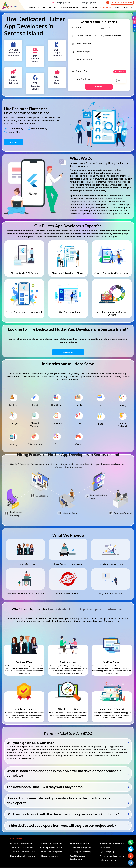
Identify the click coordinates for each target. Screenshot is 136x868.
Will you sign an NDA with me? (30, 743)
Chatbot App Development (52, 843)
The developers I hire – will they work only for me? (45, 787)
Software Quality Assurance (112, 843)
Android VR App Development (23, 852)
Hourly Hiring (14, 132)
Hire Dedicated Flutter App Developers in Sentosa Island (86, 609)
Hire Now (13, 142)
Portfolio (42, 7)
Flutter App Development (51, 848)
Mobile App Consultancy (81, 852)
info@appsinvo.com (66, 3)
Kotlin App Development (80, 848)
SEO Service (105, 848)
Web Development (108, 860)
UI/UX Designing (107, 852)
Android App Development (22, 848)
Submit (99, 87)
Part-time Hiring (39, 128)
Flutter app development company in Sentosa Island (96, 200)
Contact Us (127, 7)
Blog (116, 7)
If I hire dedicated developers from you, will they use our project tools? (61, 826)
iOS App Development (50, 856)
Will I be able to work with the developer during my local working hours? (63, 814)
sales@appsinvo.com (91, 3)
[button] (131, 863)
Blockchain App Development (23, 856)
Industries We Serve (69, 7)
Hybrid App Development (51, 852)
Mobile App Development (21, 843)
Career (84, 7)
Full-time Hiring (15, 128)
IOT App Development (79, 843)
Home (32, 7)
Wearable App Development (112, 856)
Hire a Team (106, 7)
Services (52, 7)
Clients (94, 7)
